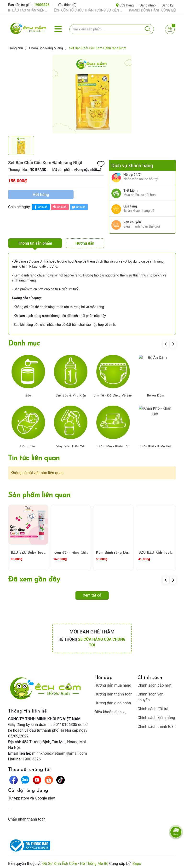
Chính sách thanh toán (157, 724)
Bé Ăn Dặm (155, 394)
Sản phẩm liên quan (39, 493)
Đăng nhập (148, 5)
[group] (92, 94)
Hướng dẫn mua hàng (113, 683)
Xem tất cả (92, 593)
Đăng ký (167, 5)
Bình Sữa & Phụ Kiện (71, 394)
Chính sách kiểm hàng (156, 716)
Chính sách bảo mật (155, 683)
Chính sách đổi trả (153, 707)
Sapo (137, 861)
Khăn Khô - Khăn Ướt (155, 444)
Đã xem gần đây (34, 578)
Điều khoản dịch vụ (110, 710)
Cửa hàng (125, 5)
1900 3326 (32, 757)
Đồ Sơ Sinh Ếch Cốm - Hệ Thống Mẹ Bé (75, 861)
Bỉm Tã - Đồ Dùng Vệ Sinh (113, 394)
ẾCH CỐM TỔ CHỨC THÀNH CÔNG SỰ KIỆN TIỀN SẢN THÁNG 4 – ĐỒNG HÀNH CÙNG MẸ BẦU (96, 10)
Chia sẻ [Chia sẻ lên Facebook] (40, 207)
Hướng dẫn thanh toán (113, 692)
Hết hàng (41, 195)
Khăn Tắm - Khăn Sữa (113, 444)
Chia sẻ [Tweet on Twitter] (78, 207)
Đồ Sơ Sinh (28, 444)
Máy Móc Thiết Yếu (71, 444)
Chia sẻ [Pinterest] (59, 207)
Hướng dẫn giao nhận (113, 701)
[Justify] (148, 29)
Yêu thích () (67, 5)
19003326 (42, 5)
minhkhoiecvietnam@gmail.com (60, 751)
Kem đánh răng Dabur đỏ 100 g (123, 551)
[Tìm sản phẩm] (112, 29)
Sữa (28, 394)
